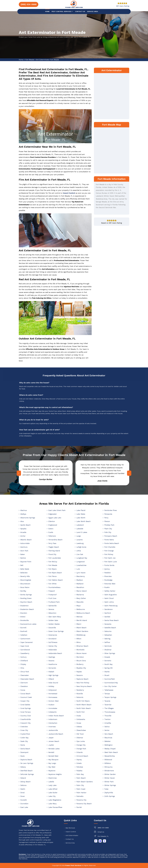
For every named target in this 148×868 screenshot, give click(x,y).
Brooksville (25, 620)
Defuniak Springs (27, 774)
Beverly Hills (25, 576)
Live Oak (80, 554)
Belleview (24, 573)
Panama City (81, 800)
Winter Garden (110, 774)
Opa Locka (81, 741)
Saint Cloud (109, 598)
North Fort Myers (83, 701)
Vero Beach (109, 734)
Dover (23, 796)
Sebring (107, 639)
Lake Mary (52, 804)
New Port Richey (83, 683)
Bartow (23, 558)
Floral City (52, 554)
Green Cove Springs (56, 631)
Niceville (80, 694)
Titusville (108, 716)
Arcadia (23, 532)
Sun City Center (111, 686)
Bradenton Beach (27, 609)
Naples (79, 672)
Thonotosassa (110, 712)
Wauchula (108, 738)
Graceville (52, 628)
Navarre (80, 675)
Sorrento (108, 661)
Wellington (108, 745)
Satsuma (108, 631)
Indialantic (53, 712)
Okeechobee (81, 730)
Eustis (51, 532)
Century (23, 657)
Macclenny (81, 576)
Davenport (24, 752)
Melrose (79, 617)
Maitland (80, 584)
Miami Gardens (82, 631)
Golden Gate (53, 620)
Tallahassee (109, 690)
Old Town (80, 734)
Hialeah (51, 672)
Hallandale (53, 650)
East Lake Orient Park (57, 510)
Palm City (80, 785)
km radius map (112, 150)
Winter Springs (110, 785)
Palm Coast (81, 789)
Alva (22, 521)
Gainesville (52, 606)
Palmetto (80, 796)
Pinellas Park (109, 525)
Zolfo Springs (110, 796)
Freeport (52, 591)
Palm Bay (80, 774)
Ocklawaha (81, 719)
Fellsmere (52, 536)
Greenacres (53, 635)
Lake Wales (81, 514)
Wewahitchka (110, 756)
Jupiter (51, 745)
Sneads (107, 657)
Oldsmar (80, 738)
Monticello (80, 650)
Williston (108, 763)
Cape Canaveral (26, 642)
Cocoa (23, 690)
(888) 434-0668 (103, 828)
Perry (106, 518)
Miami (79, 624)
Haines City (53, 646)
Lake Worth (81, 518)
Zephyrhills (109, 793)
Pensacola (108, 514)
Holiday (51, 686)
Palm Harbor (81, 793)
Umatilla (108, 723)
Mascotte (80, 602)
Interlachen (53, 723)
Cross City (24, 730)
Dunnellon (24, 804)
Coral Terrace (25, 712)
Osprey (79, 760)
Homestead (53, 694)
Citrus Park (25, 672)
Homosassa (53, 697)
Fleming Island (54, 551)
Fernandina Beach (55, 540)
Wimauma (108, 767)
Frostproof (52, 595)
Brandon (24, 613)
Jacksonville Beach (56, 734)
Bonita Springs (26, 595)
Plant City (108, 529)
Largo (79, 536)
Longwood (81, 562)
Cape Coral (25, 646)
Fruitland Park (54, 602)
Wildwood (108, 760)
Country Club (26, 716)
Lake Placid (81, 510)
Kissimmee (53, 778)
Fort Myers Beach (55, 573)
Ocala (79, 716)
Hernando (52, 668)
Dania (23, 745)
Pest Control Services (62, 11)
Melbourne (81, 609)
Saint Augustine (111, 595)
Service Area (93, 11)
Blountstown (25, 584)
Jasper (51, 738)
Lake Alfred (53, 789)
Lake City (52, 796)
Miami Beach (81, 628)
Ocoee (79, 723)
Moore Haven (82, 653)
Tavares (107, 701)
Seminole (108, 646)
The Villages (109, 708)
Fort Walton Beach (56, 580)
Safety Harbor (110, 591)
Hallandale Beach (55, 653)
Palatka (79, 771)
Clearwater (25, 675)
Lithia (79, 551)
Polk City (108, 532)
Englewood (53, 525)
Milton (79, 639)
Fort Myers (52, 569)
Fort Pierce (52, 576)
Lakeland (80, 525)
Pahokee (80, 767)
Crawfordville (26, 719)
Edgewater (53, 514)
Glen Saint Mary (55, 617)
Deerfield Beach (26, 771)
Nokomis (80, 697)
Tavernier (108, 705)
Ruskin (107, 587)
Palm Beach (81, 778)
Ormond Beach (82, 756)
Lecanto (80, 540)
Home (47, 11)
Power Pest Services (73, 865)
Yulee (106, 789)
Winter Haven (110, 778)
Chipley (23, 664)
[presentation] (19, 473)
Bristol (23, 617)
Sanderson (109, 609)
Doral (22, 793)
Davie (22, 756)
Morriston (80, 657)
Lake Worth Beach (84, 521)
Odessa (79, 727)
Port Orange (109, 551)
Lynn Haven (81, 573)
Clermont (24, 683)
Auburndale (25, 543)
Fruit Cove (52, 598)
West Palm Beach (111, 752)
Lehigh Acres (81, 547)
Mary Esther (81, 598)
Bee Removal (70, 828)
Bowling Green (26, 598)
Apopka (23, 529)
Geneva (51, 609)
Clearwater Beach (27, 679)
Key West (52, 767)
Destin (23, 789)
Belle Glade (25, 569)
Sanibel (107, 617)
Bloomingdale (26, 580)
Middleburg (81, 635)
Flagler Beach (54, 547)
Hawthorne (53, 664)
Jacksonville (53, 730)
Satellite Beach (110, 628)
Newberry (80, 690)
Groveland (52, 639)
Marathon (80, 587)
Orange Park (81, 749)
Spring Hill (108, 668)
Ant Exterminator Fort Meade (47, 60)
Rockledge (108, 580)
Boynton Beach (26, 602)
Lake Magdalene (55, 800)
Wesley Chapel (110, 749)
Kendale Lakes (54, 749)
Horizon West (54, 701)
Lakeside (80, 529)
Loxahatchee (81, 565)
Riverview (108, 576)
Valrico (107, 727)
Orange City (81, 745)
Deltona (23, 785)
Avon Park (24, 551)
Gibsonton (52, 613)
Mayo (79, 606)
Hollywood (52, 690)
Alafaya (23, 514)
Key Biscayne (53, 760)
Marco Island (82, 591)
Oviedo (79, 763)
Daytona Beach (26, 760)
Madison (80, 580)
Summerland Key (111, 683)
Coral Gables (25, 705)
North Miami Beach (84, 705)
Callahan (24, 635)
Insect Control (71, 832)
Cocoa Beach (25, 694)
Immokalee (53, 708)
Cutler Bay (24, 738)
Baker (23, 554)
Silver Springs (110, 653)
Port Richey (109, 554)
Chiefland (24, 661)
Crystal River (25, 734)
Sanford (108, 613)
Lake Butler (53, 793)
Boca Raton (25, 587)
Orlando (80, 752)
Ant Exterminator (72, 835)
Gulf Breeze (53, 642)
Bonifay (23, 591)
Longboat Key (82, 558)
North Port (81, 712)
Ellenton (52, 521)
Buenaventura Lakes (28, 624)
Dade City (24, 741)
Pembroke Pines (111, 510)
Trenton (107, 719)
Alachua (24, 510)
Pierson (107, 521)
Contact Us (70, 839)
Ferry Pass (52, 543)
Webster (108, 741)
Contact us (80, 11)
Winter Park (109, 782)
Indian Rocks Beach (56, 716)
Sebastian (108, 635)
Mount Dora (81, 661)
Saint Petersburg (111, 606)
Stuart (107, 675)
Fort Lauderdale (55, 558)
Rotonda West (110, 584)
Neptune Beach (82, 679)
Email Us (101, 832)
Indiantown (53, 719)
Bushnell (24, 631)
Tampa (107, 694)
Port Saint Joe (110, 558)
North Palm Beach (84, 708)
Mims (79, 642)
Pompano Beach (111, 536)
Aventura (24, 547)
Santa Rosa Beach (112, 620)
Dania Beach (25, 749)
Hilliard (51, 679)
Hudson (51, 705)
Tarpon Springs (110, 697)
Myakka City (81, 668)
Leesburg (80, 543)
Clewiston (24, 686)
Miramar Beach (82, 646)
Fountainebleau (54, 587)
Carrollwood (25, 650)
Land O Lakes (82, 532)
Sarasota (108, 624)
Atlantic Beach (26, 540)
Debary (23, 767)
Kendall (51, 752)
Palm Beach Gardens (85, 782)
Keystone (52, 771)
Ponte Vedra (109, 540)
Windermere (109, 771)
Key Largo (52, 763)
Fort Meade (30, 60)
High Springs (53, 675)
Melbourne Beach (83, 613)
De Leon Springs (27, 763)
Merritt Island (82, 620)
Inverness (52, 727)
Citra (22, 668)
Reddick (108, 573)
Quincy (107, 569)
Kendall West (53, 756)
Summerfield (109, 679)
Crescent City (25, 723)
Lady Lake (52, 785)
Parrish (79, 807)
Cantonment (25, 639)
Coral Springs (26, 708)
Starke (107, 672)
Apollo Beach (25, 525)
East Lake (24, 807)
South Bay (108, 664)
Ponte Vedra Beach (112, 543)
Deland (23, 778)
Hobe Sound (53, 683)
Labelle (51, 782)
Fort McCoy (53, 562)
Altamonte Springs (28, 518)
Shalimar (108, 650)
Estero (51, 529)
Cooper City (25, 701)
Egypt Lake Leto (55, 518)
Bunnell (23, 628)
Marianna (80, 595)
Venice (107, 730)
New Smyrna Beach (84, 686)
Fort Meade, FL (103, 836)
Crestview (24, 727)
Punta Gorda (109, 565)
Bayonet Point (26, 562)
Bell (22, 565)
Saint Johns (109, 602)
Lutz (78, 569)
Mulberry (80, 664)
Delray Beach (25, 782)
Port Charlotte (110, 547)
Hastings (52, 657)
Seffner (107, 642)
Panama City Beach (84, 804)
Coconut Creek (26, 697)
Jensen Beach (54, 741)
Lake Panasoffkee (55, 807)
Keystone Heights (55, 774)
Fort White (52, 584)
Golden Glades (54, 624)
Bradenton (24, 606)
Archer (23, 536)
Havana (51, 661)
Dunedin (24, 800)
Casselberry (25, 653)
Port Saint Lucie (111, 562)
